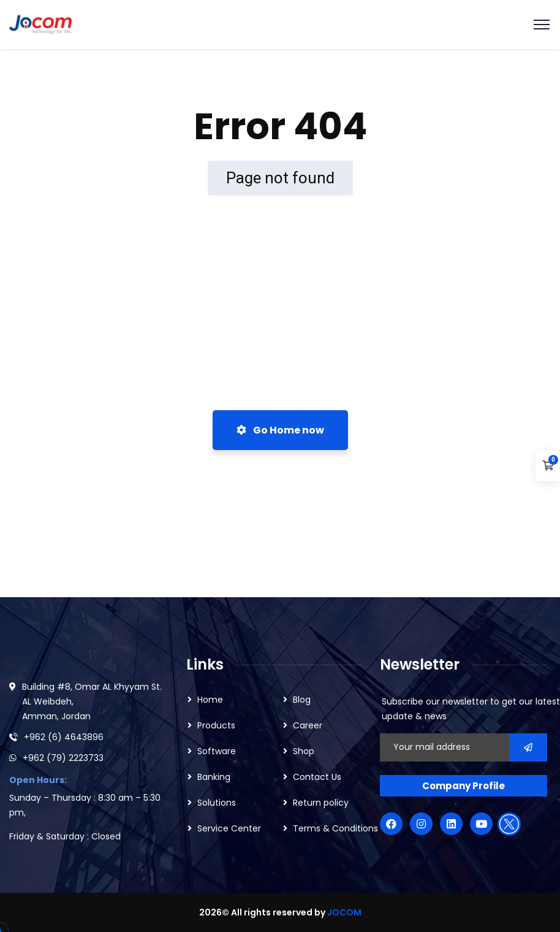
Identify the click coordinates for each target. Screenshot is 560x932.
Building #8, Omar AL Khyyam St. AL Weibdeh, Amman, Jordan (92, 701)
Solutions (217, 803)
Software (217, 751)
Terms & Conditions (335, 828)
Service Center (229, 828)
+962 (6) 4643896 (64, 737)
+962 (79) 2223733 (63, 758)
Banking (214, 777)
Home (210, 700)
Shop (304, 751)
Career (308, 725)
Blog (302, 700)
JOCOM (344, 912)
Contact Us (317, 777)
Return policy (321, 803)
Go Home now (280, 430)
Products (216, 725)
